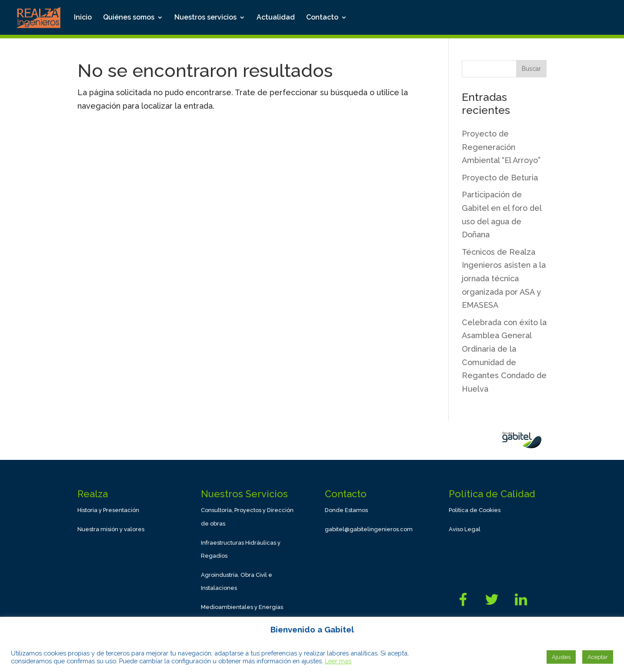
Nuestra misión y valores (111, 529)
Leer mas (338, 661)
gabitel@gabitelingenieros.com (369, 529)
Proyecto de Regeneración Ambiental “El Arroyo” (501, 147)
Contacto (322, 18)
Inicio (83, 18)
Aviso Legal (465, 529)
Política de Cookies (475, 510)
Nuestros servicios (205, 18)
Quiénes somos (129, 18)
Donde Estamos (346, 510)
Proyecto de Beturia (500, 178)
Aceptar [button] (598, 657)
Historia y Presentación (108, 510)
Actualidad (276, 18)
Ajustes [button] (561, 657)
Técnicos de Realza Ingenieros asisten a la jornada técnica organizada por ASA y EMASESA (504, 278)
